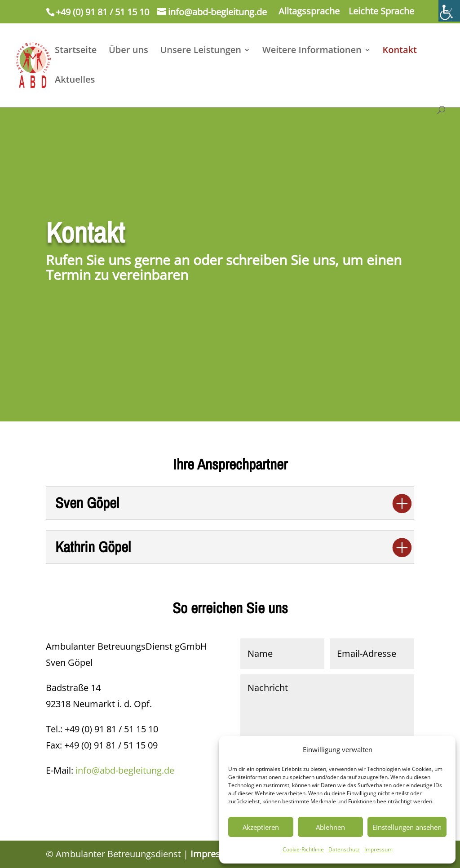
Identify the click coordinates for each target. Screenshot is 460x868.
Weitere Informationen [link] (312, 51)
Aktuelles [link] (75, 81)
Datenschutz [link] (344, 849)
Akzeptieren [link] (261, 827)
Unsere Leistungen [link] (201, 51)
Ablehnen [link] (330, 827)
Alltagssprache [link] (309, 12)
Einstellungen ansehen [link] (407, 827)
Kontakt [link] (400, 51)
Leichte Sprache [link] (381, 12)
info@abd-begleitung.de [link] (125, 770)
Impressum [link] (378, 849)
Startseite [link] (76, 51)
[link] (449, 11)
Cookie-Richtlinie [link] (303, 849)
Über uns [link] (128, 51)
